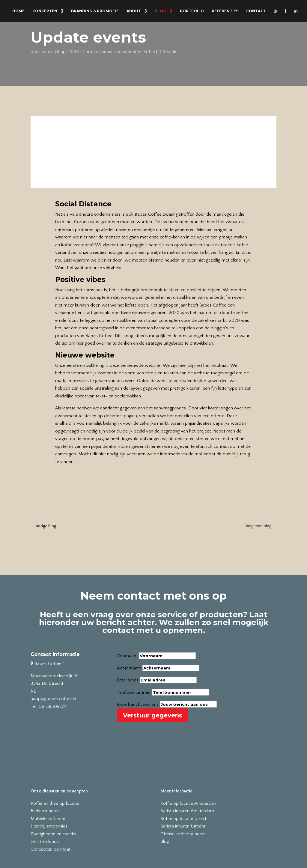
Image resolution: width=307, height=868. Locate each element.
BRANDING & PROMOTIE (95, 11)
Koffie (149, 52)
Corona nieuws (97, 52)
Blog (165, 841)
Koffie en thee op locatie (55, 803)
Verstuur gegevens (153, 715)
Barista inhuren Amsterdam (187, 811)
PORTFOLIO (192, 11)
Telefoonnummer (134, 692)
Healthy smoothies (49, 826)
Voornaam (127, 656)
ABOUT (134, 11)
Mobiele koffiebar (48, 819)
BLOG (160, 11)
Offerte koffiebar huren (183, 834)
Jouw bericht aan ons (138, 704)
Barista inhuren (45, 811)
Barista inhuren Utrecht (183, 826)
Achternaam (129, 668)
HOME (18, 11)
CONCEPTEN (45, 11)
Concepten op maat (51, 849)
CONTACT (256, 11)
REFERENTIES (225, 11)
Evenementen (128, 52)
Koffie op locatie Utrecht (185, 819)
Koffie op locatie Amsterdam (189, 803)
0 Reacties (169, 52)
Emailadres (128, 680)
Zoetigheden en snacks (53, 834)
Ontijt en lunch (45, 841)
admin (48, 52)
